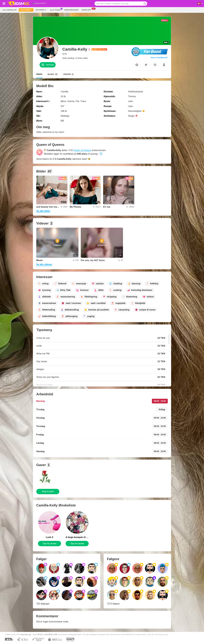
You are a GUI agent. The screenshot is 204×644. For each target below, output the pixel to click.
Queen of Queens (82, 150)
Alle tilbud (56, 10)
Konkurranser (71, 10)
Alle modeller (10, 10)
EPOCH (40, 634)
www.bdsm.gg (26, 634)
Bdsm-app (87, 10)
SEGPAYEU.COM (51, 634)
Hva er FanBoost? (159, 58)
